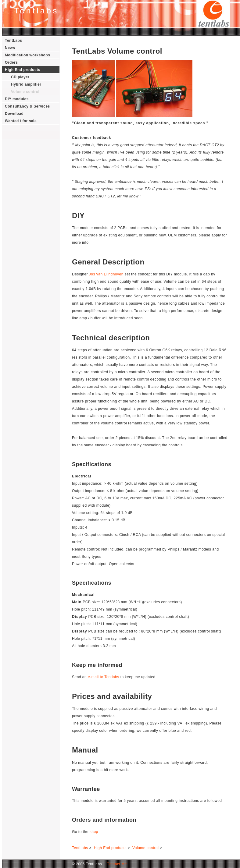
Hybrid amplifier (26, 84)
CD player (20, 77)
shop (94, 832)
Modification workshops (27, 55)
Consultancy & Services (27, 106)
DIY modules (17, 99)
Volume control (25, 92)
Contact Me (115, 864)
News (10, 48)
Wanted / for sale (21, 121)
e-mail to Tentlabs (104, 677)
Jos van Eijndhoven (106, 274)
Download (14, 114)
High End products (23, 70)
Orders (11, 62)
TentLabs (13, 41)
